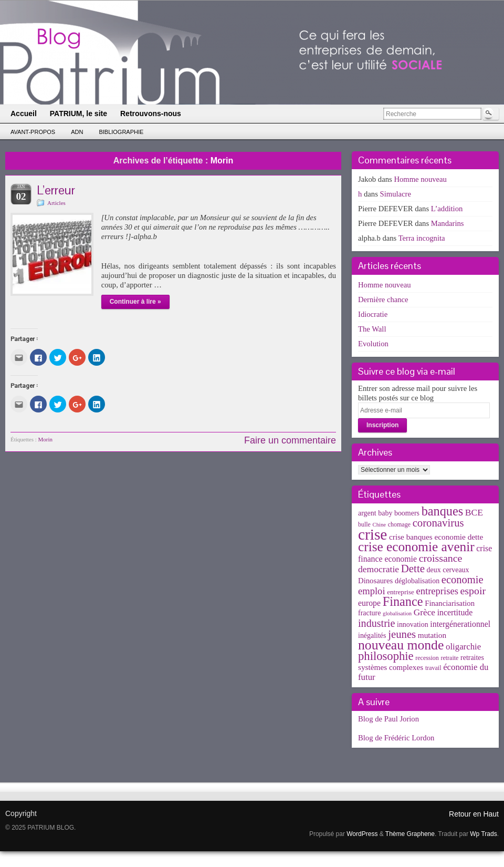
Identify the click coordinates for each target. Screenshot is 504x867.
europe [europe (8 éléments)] (369, 603)
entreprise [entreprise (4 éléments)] (401, 592)
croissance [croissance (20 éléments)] (441, 558)
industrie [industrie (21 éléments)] (376, 623)
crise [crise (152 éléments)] (372, 534)
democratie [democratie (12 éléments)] (379, 569)
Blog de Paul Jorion (388, 719)
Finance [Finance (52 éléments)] (403, 601)
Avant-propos (33, 132)
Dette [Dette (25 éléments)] (413, 569)
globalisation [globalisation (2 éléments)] (397, 613)
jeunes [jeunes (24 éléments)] (402, 634)
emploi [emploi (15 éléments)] (372, 591)
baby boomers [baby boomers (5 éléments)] (399, 513)
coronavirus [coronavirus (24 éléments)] (438, 523)
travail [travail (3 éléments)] (433, 668)
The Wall (372, 329)
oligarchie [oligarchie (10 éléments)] (463, 647)
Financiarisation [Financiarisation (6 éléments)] (450, 603)
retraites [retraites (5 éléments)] (472, 658)
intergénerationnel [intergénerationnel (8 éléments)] (460, 624)
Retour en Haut (474, 814)
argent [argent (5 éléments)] (367, 513)
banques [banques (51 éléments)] (443, 511)
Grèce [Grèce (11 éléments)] (424, 612)
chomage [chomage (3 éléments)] (399, 524)
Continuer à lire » (135, 302)
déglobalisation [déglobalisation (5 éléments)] (417, 581)
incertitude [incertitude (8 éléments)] (455, 612)
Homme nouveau (420, 179)
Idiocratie (373, 314)
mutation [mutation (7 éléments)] (432, 635)
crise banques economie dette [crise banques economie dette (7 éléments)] (436, 537)
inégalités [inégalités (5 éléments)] (372, 636)
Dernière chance (383, 300)
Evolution (373, 344)
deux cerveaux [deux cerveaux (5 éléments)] (448, 570)
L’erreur (56, 190)
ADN (77, 132)
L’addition (447, 209)
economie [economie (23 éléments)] (463, 580)
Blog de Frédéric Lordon (396, 738)
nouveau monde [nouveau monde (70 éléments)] (401, 645)
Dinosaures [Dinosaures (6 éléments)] (375, 581)
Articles (56, 203)
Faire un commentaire (290, 440)
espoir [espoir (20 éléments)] (473, 591)
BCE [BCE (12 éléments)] (474, 512)
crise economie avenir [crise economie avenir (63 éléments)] (416, 546)
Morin (46, 439)
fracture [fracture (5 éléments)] (369, 613)
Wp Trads (483, 834)
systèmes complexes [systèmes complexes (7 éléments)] (391, 667)
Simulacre (396, 194)
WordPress (362, 834)
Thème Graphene (410, 834)
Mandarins (448, 223)
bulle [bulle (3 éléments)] (364, 524)
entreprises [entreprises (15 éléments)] (437, 591)
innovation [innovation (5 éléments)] (413, 625)
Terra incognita (422, 238)
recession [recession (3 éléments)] (427, 658)
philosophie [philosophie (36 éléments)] (386, 656)
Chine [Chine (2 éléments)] (379, 525)
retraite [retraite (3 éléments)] (449, 658)
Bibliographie (121, 132)
